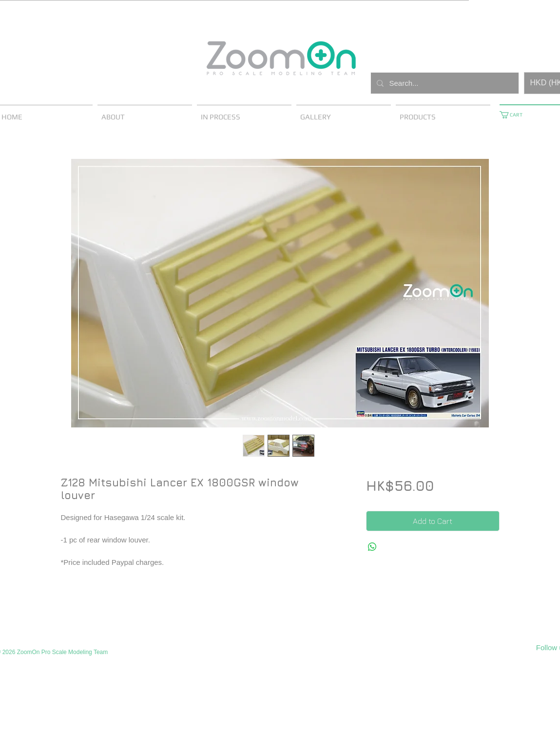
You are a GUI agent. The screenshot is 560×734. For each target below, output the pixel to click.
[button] (515, 115)
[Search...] (444, 83)
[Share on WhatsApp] (372, 547)
